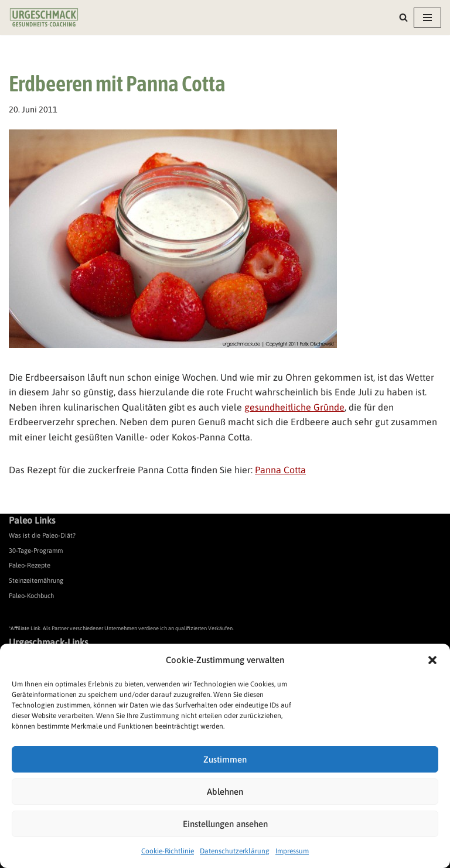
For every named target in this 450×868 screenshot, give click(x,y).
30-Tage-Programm (36, 551)
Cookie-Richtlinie (168, 851)
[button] (432, 660)
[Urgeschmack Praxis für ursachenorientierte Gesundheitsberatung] (44, 18)
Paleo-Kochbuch (31, 596)
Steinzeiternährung (36, 580)
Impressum (292, 851)
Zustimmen (225, 759)
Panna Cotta (280, 470)
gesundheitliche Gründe (294, 407)
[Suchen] (403, 17)
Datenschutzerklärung (235, 851)
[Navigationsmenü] (427, 18)
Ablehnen (225, 792)
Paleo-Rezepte (30, 565)
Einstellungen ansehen (225, 824)
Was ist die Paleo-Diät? (42, 535)
